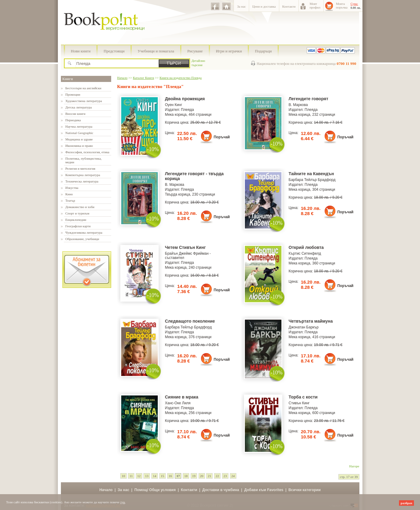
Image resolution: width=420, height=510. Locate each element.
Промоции (73, 94)
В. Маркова (298, 105)
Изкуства (72, 188)
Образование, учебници (82, 239)
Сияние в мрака (182, 397)
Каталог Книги (143, 78)
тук (123, 502)
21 (209, 476)
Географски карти (78, 226)
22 (217, 476)
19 (194, 476)
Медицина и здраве (79, 139)
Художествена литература (84, 101)
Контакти (289, 6)
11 (131, 476)
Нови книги (81, 51)
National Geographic (79, 133)
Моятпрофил (315, 5)
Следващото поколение (190, 321)
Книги (68, 79)
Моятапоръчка (342, 5)
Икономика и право (79, 146)
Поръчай (222, 137)
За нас (241, 6)
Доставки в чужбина (221, 490)
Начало (122, 78)
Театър (70, 200)
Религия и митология (80, 168)
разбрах (406, 503)
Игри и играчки (229, 51)
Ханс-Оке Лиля (178, 403)
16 (170, 476)
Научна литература (79, 126)
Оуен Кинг (174, 105)
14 (155, 476)
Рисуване (195, 51)
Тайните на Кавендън (311, 174)
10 (124, 476)
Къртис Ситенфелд (305, 253)
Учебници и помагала (156, 51)
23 (225, 476)
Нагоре (354, 466)
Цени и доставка (264, 6)
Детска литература (79, 107)
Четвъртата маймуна (311, 321)
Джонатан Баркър (304, 327)
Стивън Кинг (299, 403)
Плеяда (187, 110)
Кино (69, 194)
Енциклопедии (76, 220)
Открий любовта (306, 247)
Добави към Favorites (264, 490)
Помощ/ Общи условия (155, 490)
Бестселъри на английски (83, 88)
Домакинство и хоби (80, 207)
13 (147, 476)
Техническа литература (82, 181)
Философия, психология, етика (87, 152)
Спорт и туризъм (78, 213)
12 (139, 476)
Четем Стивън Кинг (185, 247)
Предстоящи (114, 51)
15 (162, 476)
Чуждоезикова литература (84, 232)
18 (186, 476)
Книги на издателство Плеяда (181, 78)
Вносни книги (76, 114)
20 (202, 476)
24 (233, 476)
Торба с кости (303, 397)
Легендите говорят (309, 99)
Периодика (73, 120)
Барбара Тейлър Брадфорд (312, 180)
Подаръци (263, 51)
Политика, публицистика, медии (84, 160)
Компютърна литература (83, 175)
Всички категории (305, 490)
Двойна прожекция (185, 99)
